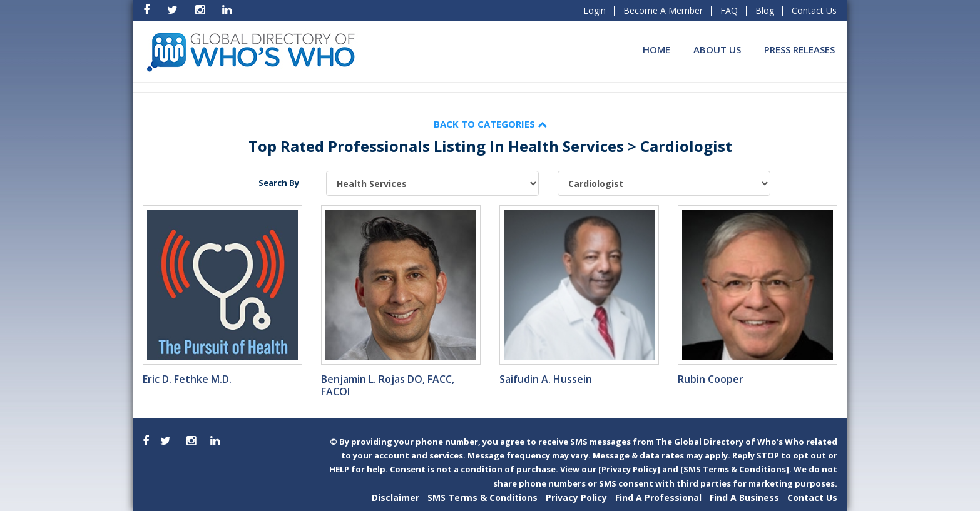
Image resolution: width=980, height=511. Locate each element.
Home (656, 49)
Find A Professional (658, 498)
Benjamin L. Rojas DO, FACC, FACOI (388, 385)
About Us (717, 49)
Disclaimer (396, 498)
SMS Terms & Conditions (482, 498)
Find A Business (744, 498)
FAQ (729, 10)
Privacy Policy (576, 498)
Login (595, 10)
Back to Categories (490, 124)
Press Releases (799, 49)
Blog (765, 10)
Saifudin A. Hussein (546, 379)
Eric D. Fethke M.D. (187, 379)
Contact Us (814, 10)
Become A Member (663, 10)
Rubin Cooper (711, 379)
